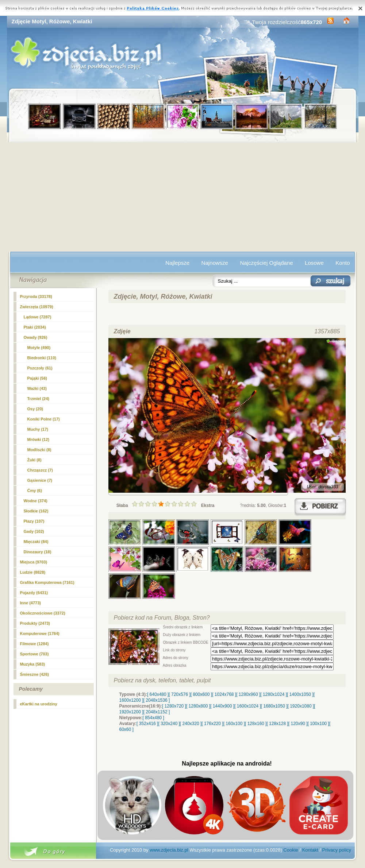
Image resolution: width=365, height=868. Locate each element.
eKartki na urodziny (39, 704)
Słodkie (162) (36, 511)
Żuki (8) (34, 460)
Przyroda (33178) (36, 297)
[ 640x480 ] (158, 694)
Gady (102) (34, 531)
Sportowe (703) (34, 654)
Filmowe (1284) (34, 644)
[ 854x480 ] (153, 718)
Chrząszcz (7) (40, 470)
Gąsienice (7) (40, 480)
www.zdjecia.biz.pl (169, 850)
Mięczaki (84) (36, 542)
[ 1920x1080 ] (301, 706)
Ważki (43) (37, 388)
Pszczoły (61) (40, 368)
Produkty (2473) (35, 623)
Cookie (291, 850)
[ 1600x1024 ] (248, 706)
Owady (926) (36, 337)
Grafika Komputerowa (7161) (47, 582)
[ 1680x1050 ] (274, 706)
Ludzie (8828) (33, 572)
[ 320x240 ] (169, 724)
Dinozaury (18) (38, 552)
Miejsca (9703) (34, 562)
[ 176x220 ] (212, 724)
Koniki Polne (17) (44, 419)
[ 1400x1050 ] (300, 694)
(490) (39, 348)
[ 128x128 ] (277, 724)
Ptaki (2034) (35, 327)
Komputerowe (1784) (40, 633)
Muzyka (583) (32, 664)
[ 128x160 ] (256, 724)
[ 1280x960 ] (248, 694)
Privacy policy (337, 850)
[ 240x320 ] (191, 724)
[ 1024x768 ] (224, 694)
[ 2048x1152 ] (157, 712)
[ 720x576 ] (179, 694)
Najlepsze (177, 263)
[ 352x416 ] (147, 724)
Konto (343, 263)
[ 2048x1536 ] (157, 700)
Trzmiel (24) (39, 399)
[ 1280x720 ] (174, 706)
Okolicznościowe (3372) (43, 613)
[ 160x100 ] (234, 724)
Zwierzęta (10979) (37, 307)
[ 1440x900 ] (222, 706)
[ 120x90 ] (298, 724)
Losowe (314, 263)
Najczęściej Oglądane (266, 263)
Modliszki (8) (39, 450)
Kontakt (310, 850)
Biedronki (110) (42, 358)
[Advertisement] (183, 197)
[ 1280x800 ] (198, 706)
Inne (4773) (30, 603)
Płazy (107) (34, 521)
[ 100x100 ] (318, 724)
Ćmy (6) (35, 491)
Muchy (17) (38, 429)
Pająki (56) (37, 378)
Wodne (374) (36, 501)
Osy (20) (35, 409)
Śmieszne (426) (34, 674)
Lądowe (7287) (38, 317)
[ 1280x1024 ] (274, 694)
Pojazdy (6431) (34, 593)
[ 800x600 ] (201, 694)
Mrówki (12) (39, 439)
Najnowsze (215, 263)
